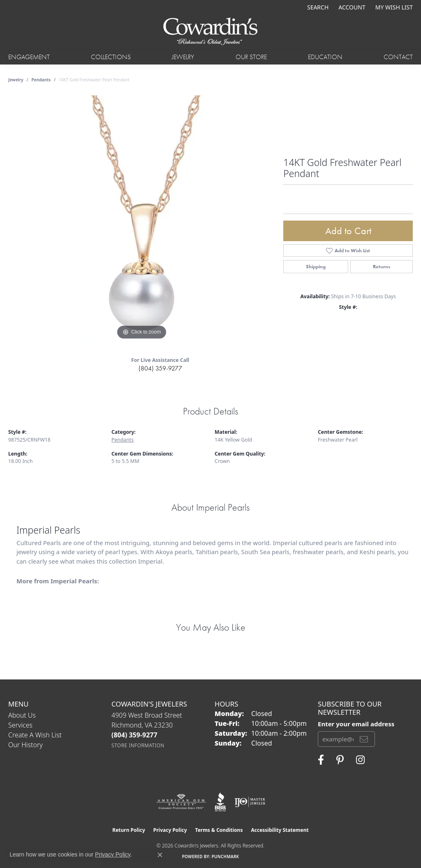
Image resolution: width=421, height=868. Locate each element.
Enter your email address (356, 724)
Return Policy (129, 830)
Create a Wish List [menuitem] (35, 735)
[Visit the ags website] (181, 802)
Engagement (29, 57)
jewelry (16, 80)
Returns (382, 267)
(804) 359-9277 (160, 368)
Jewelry (183, 57)
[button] (317, 7)
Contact (398, 57)
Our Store (251, 57)
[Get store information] (138, 745)
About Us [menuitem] (22, 715)
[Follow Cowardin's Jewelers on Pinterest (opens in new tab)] (340, 760)
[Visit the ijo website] (250, 802)
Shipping (316, 267)
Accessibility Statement (280, 830)
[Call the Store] (134, 735)
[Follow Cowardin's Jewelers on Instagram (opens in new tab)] (360, 760)
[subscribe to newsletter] (364, 739)
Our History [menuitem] (25, 745)
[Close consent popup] (160, 855)
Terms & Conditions (219, 830)
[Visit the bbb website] (220, 802)
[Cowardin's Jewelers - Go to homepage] (211, 32)
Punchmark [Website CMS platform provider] (226, 856)
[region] (142, 219)
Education (325, 57)
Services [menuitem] (20, 725)
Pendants (41, 80)
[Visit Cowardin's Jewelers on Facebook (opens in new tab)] (321, 760)
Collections (111, 57)
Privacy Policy (170, 830)
